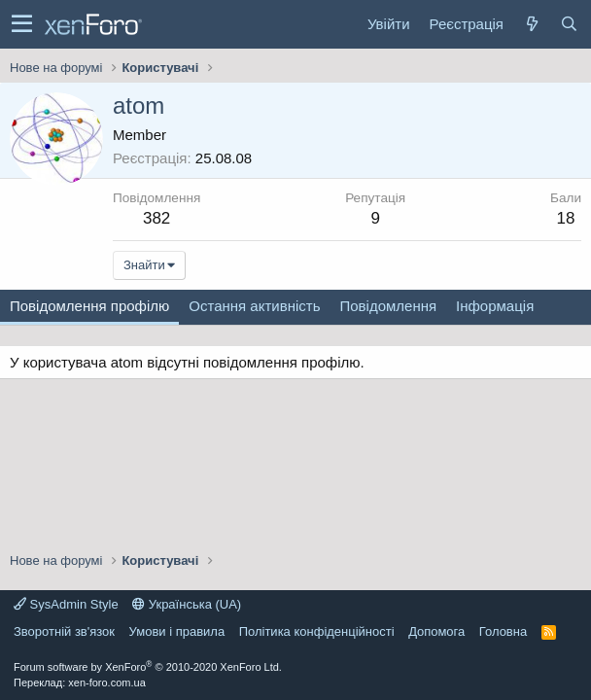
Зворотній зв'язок (64, 631)
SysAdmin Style (66, 604)
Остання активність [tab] (254, 306)
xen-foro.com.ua (106, 682)
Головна (503, 631)
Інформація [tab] (495, 306)
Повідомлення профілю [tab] (89, 306)
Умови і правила (177, 631)
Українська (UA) (187, 604)
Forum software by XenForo (148, 667)
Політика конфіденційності (317, 631)
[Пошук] (569, 24)
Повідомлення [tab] (388, 306)
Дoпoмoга (436, 631)
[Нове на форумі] (532, 24)
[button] (22, 24)
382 (156, 218)
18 (566, 218)
